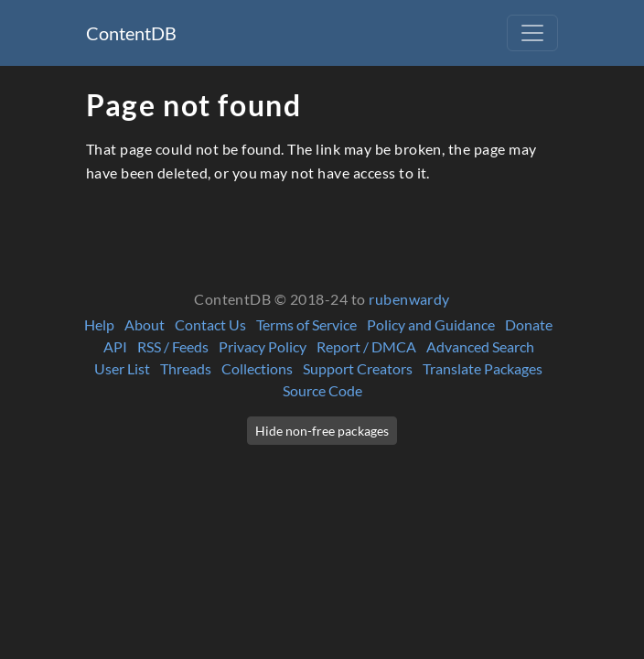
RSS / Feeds (173, 346)
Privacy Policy (263, 346)
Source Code (322, 390)
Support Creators (358, 368)
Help (99, 324)
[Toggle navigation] (532, 33)
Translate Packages (483, 368)
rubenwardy (409, 299)
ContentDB (131, 33)
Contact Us (210, 324)
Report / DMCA (366, 346)
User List (122, 368)
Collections (257, 368)
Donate (529, 324)
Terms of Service (306, 324)
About (145, 324)
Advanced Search (480, 346)
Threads (186, 368)
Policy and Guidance (431, 324)
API (115, 346)
